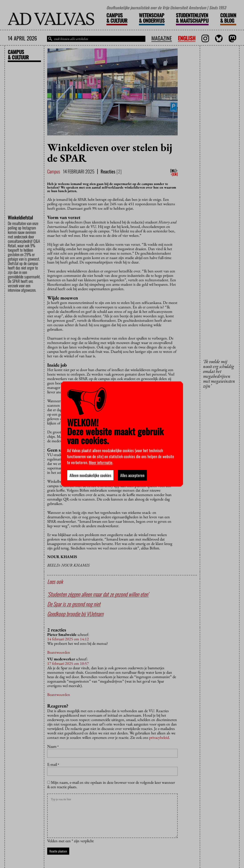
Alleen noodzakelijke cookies (90, 475)
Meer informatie (101, 462)
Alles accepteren (132, 475)
